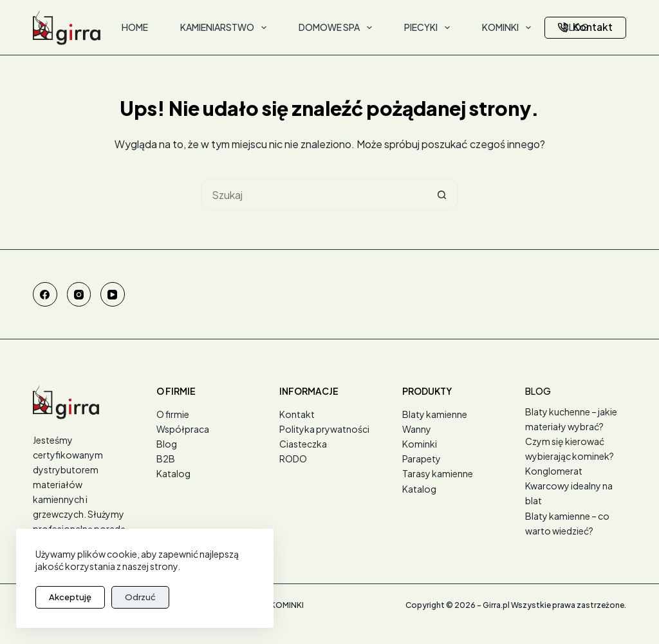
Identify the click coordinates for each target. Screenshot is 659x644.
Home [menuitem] (135, 27)
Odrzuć (140, 597)
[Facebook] (45, 294)
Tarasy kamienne (438, 473)
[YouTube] (113, 294)
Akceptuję (70, 597)
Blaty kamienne (435, 414)
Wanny (417, 429)
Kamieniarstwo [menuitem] (226, 28)
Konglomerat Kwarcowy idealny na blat (569, 486)
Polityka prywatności (324, 429)
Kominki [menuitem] (509, 28)
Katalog (173, 473)
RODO (293, 459)
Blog (167, 444)
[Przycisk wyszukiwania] (442, 194)
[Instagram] (79, 294)
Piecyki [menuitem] (430, 28)
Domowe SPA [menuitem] (338, 28)
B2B (166, 459)
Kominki (420, 444)
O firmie (173, 414)
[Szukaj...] (313, 194)
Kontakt (585, 27)
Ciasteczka (303, 444)
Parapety (422, 459)
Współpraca (183, 429)
